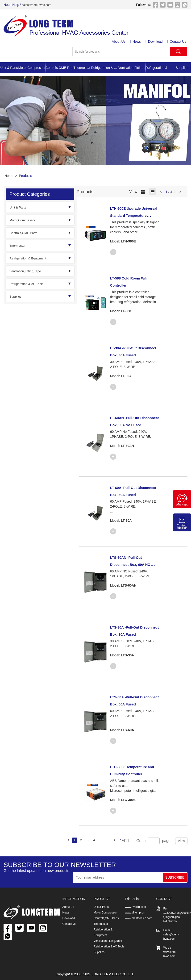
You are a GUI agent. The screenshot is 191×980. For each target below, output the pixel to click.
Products (25, 176)
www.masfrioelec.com (139, 918)
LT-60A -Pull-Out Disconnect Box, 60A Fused (133, 494)
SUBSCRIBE (175, 877)
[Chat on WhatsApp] (182, 507)
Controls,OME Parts (59, 68)
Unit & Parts (9, 68)
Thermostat (82, 68)
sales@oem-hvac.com (38, 5)
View (181, 841)
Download (156, 42)
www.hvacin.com (135, 907)
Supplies (182, 68)
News (138, 42)
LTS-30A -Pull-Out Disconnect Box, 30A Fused (133, 634)
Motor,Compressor (32, 68)
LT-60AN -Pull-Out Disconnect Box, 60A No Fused (133, 425)
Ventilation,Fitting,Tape (132, 68)
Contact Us (179, 42)
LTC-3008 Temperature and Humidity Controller (132, 774)
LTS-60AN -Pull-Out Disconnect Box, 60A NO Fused (133, 564)
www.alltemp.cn (135, 913)
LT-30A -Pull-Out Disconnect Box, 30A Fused (133, 355)
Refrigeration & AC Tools (159, 68)
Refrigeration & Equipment (105, 68)
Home (9, 176)
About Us (119, 42)
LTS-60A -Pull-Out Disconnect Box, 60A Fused (133, 704)
